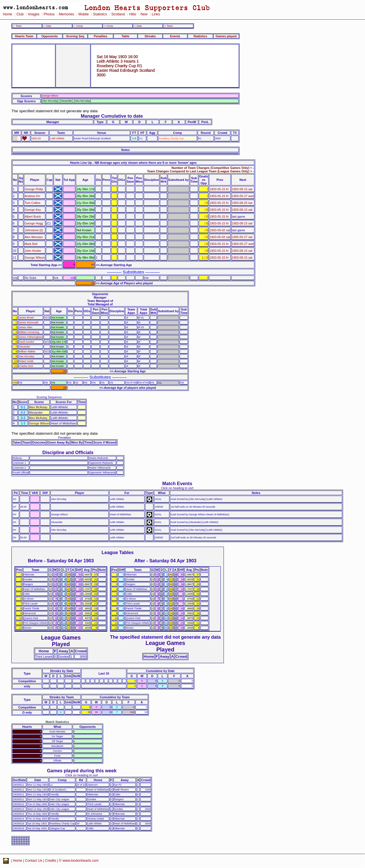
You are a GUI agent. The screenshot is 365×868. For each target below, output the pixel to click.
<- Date (47, 26)
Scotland (118, 14)
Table (125, 36)
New (144, 14)
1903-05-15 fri (219, 189)
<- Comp (78, 26)
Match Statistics (57, 722)
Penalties (101, 36)
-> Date (138, 26)
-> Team (168, 26)
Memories (66, 14)
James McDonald (29, 322)
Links (156, 14)
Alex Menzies (34, 237)
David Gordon (27, 342)
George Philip (34, 189)
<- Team (17, 26)
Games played (226, 36)
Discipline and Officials (68, 452)
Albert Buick (33, 217)
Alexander (25, 347)
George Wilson (35, 258)
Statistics (100, 14)
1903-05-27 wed (243, 196)
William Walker (27, 352)
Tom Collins (32, 203)
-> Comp (108, 26)
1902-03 (36, 138)
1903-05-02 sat (220, 230)
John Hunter (33, 251)
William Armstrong (29, 332)
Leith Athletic (57, 138)
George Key (33, 210)
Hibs (133, 14)
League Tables (117, 552)
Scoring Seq (75, 36)
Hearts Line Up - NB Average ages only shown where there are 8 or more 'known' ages (133, 163)
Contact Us (34, 861)
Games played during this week (82, 771)
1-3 (134, 138)
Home (8, 14)
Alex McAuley (27, 356)
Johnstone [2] (34, 230)
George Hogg (34, 223)
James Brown (27, 318)
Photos (49, 14)
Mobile (84, 14)
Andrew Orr (32, 196)
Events (175, 36)
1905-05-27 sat (242, 237)
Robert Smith (26, 361)
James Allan (26, 327)
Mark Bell (31, 244)
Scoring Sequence (49, 397)
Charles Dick (26, 366)
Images (34, 14)
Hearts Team (24, 36)
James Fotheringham (31, 337)
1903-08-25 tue (242, 203)
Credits (51, 861)
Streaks (150, 36)
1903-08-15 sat (242, 189)
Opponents (49, 36)
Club (20, 14)
